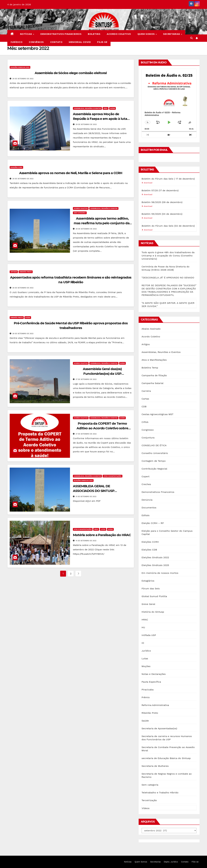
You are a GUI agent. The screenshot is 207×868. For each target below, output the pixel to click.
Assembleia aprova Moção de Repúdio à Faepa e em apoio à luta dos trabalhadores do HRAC (100, 119)
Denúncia (147, 500)
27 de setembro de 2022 (86, 379)
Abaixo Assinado (151, 329)
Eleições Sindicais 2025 (155, 565)
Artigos (14, 272)
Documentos (149, 508)
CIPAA (145, 422)
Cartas (145, 399)
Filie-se (102, 42)
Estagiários (148, 581)
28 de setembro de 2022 (23, 288)
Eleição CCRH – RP (153, 523)
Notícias (26, 34)
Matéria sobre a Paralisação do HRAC (102, 535)
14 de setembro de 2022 (86, 541)
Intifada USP (149, 635)
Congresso (148, 430)
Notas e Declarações (154, 674)
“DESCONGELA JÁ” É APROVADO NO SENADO (168, 278)
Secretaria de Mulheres (155, 766)
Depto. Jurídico (171, 862)
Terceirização (149, 800)
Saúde (113, 108)
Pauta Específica (151, 682)
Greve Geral (148, 604)
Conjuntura (148, 438)
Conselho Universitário (155, 453)
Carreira (146, 391)
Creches (146, 484)
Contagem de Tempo (154, 461)
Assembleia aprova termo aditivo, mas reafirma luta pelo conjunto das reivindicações (102, 223)
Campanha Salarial (153, 383)
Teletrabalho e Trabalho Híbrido (160, 793)
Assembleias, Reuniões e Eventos (87, 108)
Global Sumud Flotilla (154, 596)
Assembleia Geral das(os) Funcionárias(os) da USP (102, 374)
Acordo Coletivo (119, 34)
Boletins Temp (150, 368)
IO (143, 643)
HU (143, 627)
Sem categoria (80, 213)
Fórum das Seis (151, 589)
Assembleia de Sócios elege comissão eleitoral (71, 73)
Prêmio (146, 697)
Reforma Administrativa (155, 705)
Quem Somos (146, 34)
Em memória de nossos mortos (160, 573)
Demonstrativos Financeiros (61, 34)
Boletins (94, 34)
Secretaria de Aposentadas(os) (159, 728)
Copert (146, 476)
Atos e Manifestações (112, 476)
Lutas (103, 529)
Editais (146, 515)
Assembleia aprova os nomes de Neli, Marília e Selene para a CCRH (71, 173)
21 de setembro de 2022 (86, 497)
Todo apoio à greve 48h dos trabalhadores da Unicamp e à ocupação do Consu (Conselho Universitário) (168, 256)
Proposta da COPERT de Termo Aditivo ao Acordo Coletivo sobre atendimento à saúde (102, 428)
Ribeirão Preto (26, 272)
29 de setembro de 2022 (23, 79)
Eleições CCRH (16, 167)
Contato (56, 42)
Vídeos (146, 808)
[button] (191, 38)
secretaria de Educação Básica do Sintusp (166, 758)
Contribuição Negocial (154, 469)
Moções (146, 666)
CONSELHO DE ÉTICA (154, 445)
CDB (144, 406)
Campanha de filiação (154, 375)
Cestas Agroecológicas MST (158, 414)
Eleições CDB (149, 550)
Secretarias (172, 34)
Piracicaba (148, 690)
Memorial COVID (80, 42)
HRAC (106, 108)
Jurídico (16, 42)
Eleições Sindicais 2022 (20, 67)
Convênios (36, 42)
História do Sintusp (153, 612)
